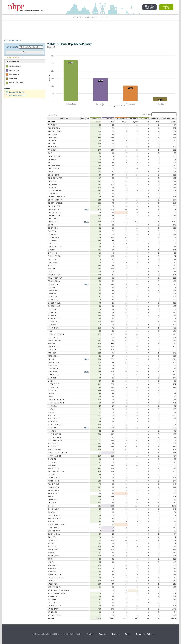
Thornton (54, 556)
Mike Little (13, 78)
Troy (51, 559)
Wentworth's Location (58, 590)
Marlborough (56, 403)
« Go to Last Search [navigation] (12, 40)
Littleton (53, 387)
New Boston (55, 434)
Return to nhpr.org (100, 17)
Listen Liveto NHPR (149, 7)
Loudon (52, 390)
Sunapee (53, 540)
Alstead (52, 134)
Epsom (51, 269)
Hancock (53, 312)
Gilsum (52, 287)
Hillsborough (56, 334)
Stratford (54, 531)
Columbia (53, 219)
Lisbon (52, 381)
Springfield (55, 518)
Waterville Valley (56, 578)
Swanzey (53, 550)
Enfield (52, 266)
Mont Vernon (56, 425)
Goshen (52, 294)
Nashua (52, 428)
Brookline (54, 184)
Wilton (52, 603)
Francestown (56, 278)
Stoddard (54, 528)
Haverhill (53, 322)
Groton (52, 309)
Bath (51, 153)
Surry (51, 543)
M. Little (133, 119)
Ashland (53, 147)
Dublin (52, 250)
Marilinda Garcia (15, 66)
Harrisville (54, 319)
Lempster (53, 375)
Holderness (55, 340)
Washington (55, 575)
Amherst (53, 138)
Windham (53, 609)
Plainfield (54, 484)
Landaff (53, 365)
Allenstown (55, 131)
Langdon (53, 369)
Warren (52, 572)
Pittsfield (54, 481)
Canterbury (55, 191)
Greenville (54, 306)
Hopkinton (54, 347)
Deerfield (53, 237)
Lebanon (53, 372)
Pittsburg (54, 478)
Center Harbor (56, 197)
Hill (50, 331)
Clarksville (55, 212)
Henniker (53, 328)
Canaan (52, 187)
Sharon (52, 512)
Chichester (54, 206)
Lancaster (54, 362)
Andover (53, 141)
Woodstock (55, 615)
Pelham (52, 465)
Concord (53, 222)
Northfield (54, 450)
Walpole (53, 565)
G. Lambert (108, 119)
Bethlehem (54, 166)
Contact (90, 634)
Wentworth (55, 587)
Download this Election (15, 92)
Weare (51, 581)
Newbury (53, 443)
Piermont (53, 475)
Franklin (53, 284)
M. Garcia (96, 119)
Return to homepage (82, 17)
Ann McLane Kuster (16, 83)
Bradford (54, 175)
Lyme (51, 397)
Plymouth (53, 487)
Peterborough (56, 472)
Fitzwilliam (54, 275)
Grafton (53, 297)
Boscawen (54, 169)
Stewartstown (56, 525)
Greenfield (54, 303)
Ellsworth (54, 262)
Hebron (52, 325)
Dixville (52, 244)
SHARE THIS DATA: (13, 58)
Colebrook (54, 216)
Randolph (53, 490)
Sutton (52, 547)
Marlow (52, 406)
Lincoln (52, 378)
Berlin (52, 162)
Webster (53, 584)
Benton (52, 159)
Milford (53, 415)
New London (55, 440)
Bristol (52, 181)
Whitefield (54, 596)
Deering (52, 241)
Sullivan (53, 537)
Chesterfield (55, 203)
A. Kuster (144, 119)
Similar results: (12, 47)
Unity (51, 562)
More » (87, 209)
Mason (52, 409)
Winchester (55, 606)
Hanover (53, 315)
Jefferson (54, 356)
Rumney (52, 503)
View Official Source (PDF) (16, 95)
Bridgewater (55, 178)
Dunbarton (54, 256)
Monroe (52, 422)
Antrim (52, 144)
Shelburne (54, 515)
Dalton (52, 231)
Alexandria (54, 128)
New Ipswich (55, 437)
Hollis (52, 344)
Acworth (53, 125)
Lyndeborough (56, 400)
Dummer (52, 253)
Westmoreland (56, 593)
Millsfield (54, 419)
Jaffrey (52, 353)
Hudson (52, 350)
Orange (52, 459)
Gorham (52, 291)
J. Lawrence (121, 119)
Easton (52, 259)
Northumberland (58, 453)
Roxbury (53, 500)
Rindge (52, 497)
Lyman (51, 394)
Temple (52, 553)
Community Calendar (145, 634)
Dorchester (55, 247)
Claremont (54, 209)
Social (128, 634)
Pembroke (53, 468)
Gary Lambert (14, 70)
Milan (51, 412)
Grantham (54, 300)
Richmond (54, 493)
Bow (50, 172)
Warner (52, 568)
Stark (51, 522)
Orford (52, 462)
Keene (51, 359)
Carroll (53, 194)
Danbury (53, 234)
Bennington (55, 156)
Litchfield (54, 384)
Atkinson (53, 150)
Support (103, 634)
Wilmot (52, 600)
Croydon (53, 228)
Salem (51, 506)
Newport (53, 447)
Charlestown (56, 200)
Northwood (55, 456)
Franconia (54, 281)
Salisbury (53, 509)
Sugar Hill (54, 534)
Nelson (52, 431)
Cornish (53, 225)
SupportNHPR (166, 7)
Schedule (116, 634)
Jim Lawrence (14, 74)
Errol (51, 272)
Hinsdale (53, 337)
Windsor (53, 612)
